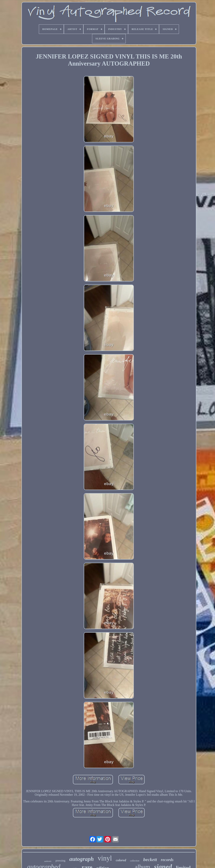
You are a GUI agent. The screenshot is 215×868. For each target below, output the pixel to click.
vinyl (105, 858)
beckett (150, 860)
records (167, 860)
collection (135, 861)
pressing (60, 861)
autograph (82, 859)
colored (121, 860)
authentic (48, 861)
